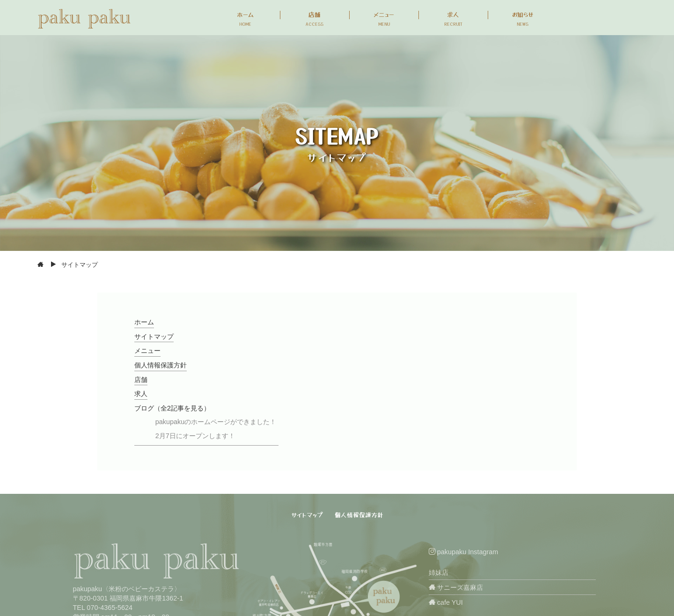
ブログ (172, 408)
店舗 (141, 380)
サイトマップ (154, 337)
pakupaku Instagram (463, 552)
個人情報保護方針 (161, 365)
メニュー (147, 351)
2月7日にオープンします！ (195, 436)
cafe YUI (446, 602)
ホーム (144, 322)
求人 (141, 394)
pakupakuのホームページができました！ (216, 422)
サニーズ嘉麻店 (456, 587)
